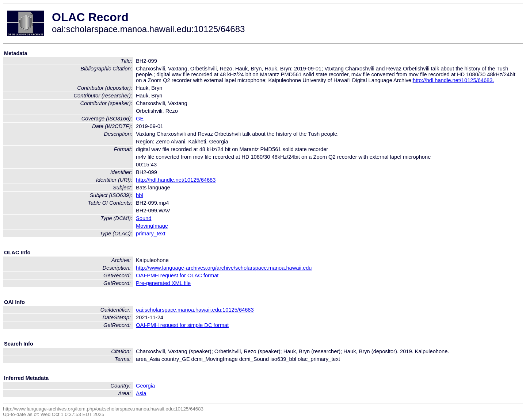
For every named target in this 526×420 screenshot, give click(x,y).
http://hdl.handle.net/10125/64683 (176, 180)
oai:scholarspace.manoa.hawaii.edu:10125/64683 (195, 310)
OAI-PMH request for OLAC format (177, 275)
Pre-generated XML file (163, 283)
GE (140, 119)
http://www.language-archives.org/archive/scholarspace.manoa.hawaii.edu (224, 268)
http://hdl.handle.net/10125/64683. (453, 80)
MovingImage (152, 226)
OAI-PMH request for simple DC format (182, 325)
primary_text (151, 234)
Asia (141, 393)
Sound (144, 218)
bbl (140, 195)
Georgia (145, 386)
